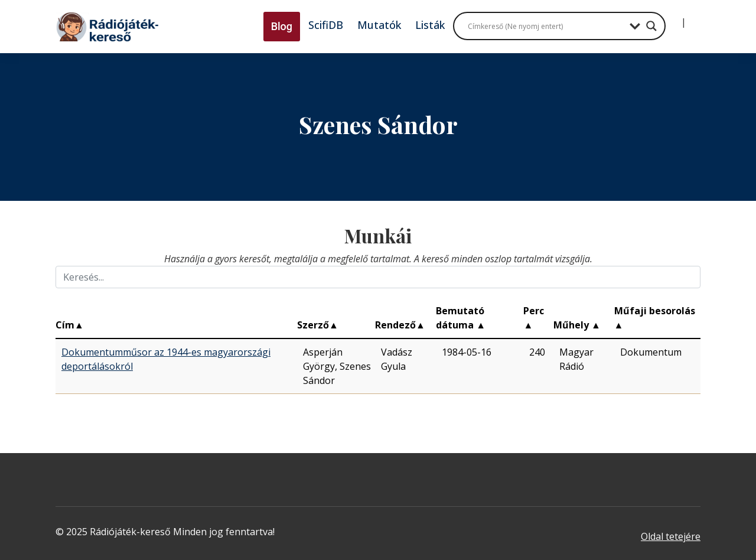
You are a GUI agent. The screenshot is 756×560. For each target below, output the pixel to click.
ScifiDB (326, 25)
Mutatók (379, 25)
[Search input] (546, 26)
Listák (430, 25)
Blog (282, 26)
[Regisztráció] (693, 18)
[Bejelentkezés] (674, 18)
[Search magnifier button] (651, 26)
